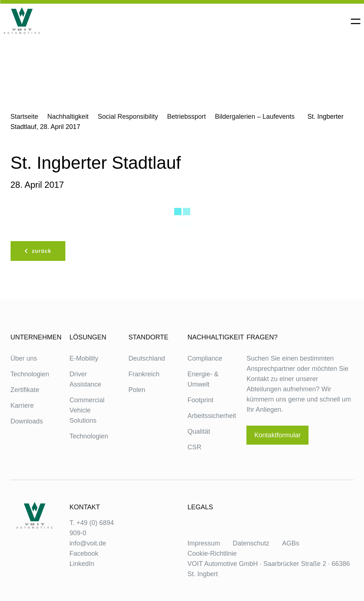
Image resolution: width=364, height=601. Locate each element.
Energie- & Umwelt (203, 379)
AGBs (291, 543)
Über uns (24, 358)
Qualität (199, 431)
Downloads (27, 421)
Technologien (30, 374)
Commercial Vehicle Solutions (87, 410)
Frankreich (144, 374)
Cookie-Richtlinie (212, 554)
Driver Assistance (85, 379)
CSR (194, 447)
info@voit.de (88, 543)
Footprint (200, 400)
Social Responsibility (128, 117)
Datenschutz (251, 543)
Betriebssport (187, 117)
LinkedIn (82, 564)
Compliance (205, 358)
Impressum (204, 543)
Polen (137, 390)
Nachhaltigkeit (68, 117)
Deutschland (147, 358)
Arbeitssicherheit (211, 416)
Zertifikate (25, 390)
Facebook (84, 554)
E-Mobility (84, 358)
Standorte (148, 337)
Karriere (22, 406)
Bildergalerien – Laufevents (255, 117)
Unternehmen (35, 337)
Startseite (24, 117)
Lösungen (88, 337)
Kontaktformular (278, 435)
